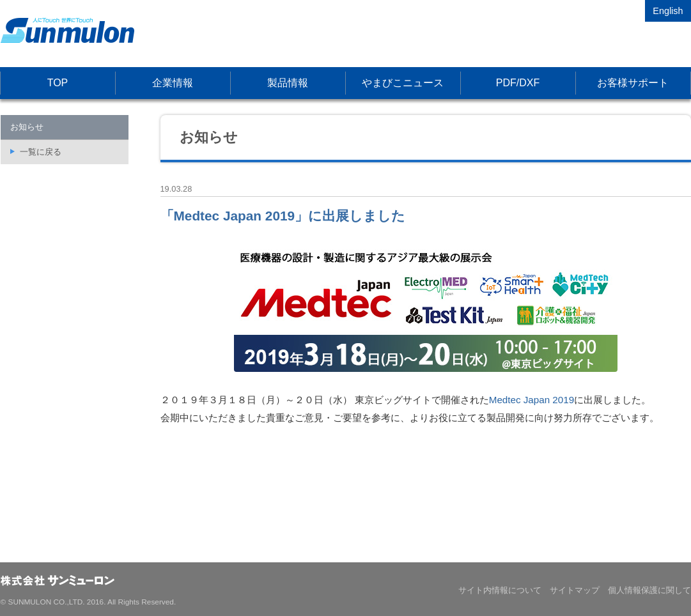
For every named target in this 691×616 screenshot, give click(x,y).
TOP (58, 83)
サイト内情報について (500, 590)
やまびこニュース (403, 83)
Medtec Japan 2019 (532, 400)
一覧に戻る (41, 152)
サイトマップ (575, 590)
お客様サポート (633, 83)
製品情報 (288, 83)
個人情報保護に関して (649, 590)
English (668, 11)
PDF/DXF (518, 83)
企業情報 (173, 83)
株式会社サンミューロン (67, 30)
